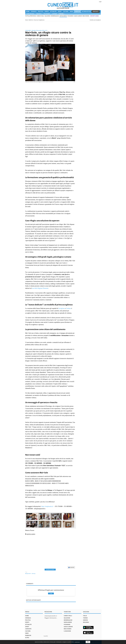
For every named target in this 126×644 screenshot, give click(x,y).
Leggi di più (77, 642)
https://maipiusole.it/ (47, 506)
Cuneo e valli (40, 16)
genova (85, 620)
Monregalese (55, 16)
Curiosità (28, 629)
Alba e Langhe (78, 16)
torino (85, 618)
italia (85, 616)
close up (33, 574)
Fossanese (70, 16)
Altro (27, 638)
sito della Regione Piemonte (40, 288)
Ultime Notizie (86, 11)
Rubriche (77, 11)
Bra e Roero (86, 16)
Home (28, 11)
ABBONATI (96, 11)
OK (88, 642)
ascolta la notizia (50, 570)
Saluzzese (48, 16)
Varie (71, 11)
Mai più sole (28, 574)
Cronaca (34, 11)
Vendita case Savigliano (95, 20)
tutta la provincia (31, 16)
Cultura (66, 11)
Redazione (48, 612)
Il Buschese (67, 631)
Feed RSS (46, 636)
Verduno (69, 308)
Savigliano (62, 308)
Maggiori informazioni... (51, 618)
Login (100, 2)
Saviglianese (63, 16)
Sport (60, 11)
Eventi (47, 11)
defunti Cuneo (94, 16)
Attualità (53, 11)
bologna (86, 622)
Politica (41, 11)
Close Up (36, 20)
